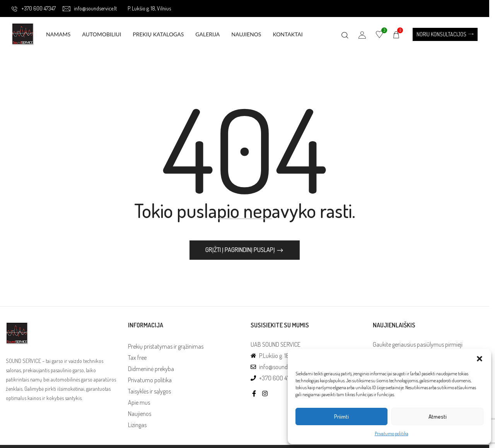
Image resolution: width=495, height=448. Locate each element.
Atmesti (438, 416)
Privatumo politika (392, 434)
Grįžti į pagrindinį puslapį (244, 250)
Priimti (341, 416)
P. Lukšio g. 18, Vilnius (149, 8)
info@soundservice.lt (90, 8)
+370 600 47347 (34, 8)
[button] (480, 359)
